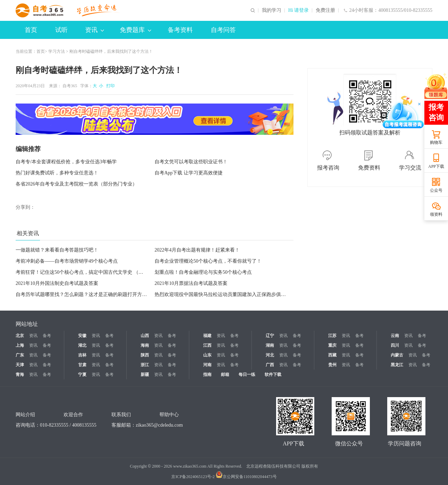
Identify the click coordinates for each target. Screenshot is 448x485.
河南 (207, 365)
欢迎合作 (73, 415)
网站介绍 (25, 415)
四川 (395, 345)
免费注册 (325, 10)
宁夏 (82, 375)
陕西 (145, 355)
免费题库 (135, 30)
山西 (145, 336)
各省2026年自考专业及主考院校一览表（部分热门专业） (76, 184)
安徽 (82, 336)
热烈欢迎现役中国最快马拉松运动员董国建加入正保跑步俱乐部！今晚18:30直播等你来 (248, 294)
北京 (20, 336)
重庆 (332, 345)
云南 (395, 336)
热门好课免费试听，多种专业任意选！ (57, 173)
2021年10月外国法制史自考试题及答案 (57, 283)
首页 (31, 30)
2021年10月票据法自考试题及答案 (191, 283)
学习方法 (57, 51)
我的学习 (272, 10)
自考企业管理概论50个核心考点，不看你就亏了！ (208, 261)
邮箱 (225, 375)
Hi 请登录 (299, 10)
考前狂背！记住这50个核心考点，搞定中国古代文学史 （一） (82, 272)
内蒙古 (397, 355)
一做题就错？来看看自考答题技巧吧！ (57, 250)
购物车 (436, 142)
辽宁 (270, 336)
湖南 (270, 345)
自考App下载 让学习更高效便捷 (189, 173)
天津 (20, 365)
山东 (207, 355)
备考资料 (180, 30)
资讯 (94, 30)
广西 (270, 365)
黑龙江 (397, 365)
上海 (20, 345)
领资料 (436, 214)
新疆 (145, 375)
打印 (109, 86)
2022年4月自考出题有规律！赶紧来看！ (197, 250)
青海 (20, 375)
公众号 (436, 190)
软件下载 (273, 375)
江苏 (332, 336)
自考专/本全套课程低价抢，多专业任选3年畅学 (66, 162)
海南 (145, 345)
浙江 (145, 365)
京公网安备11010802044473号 (246, 477)
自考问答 (223, 30)
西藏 (332, 355)
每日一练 (247, 375)
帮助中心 (169, 415)
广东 (20, 355)
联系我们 (121, 415)
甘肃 (82, 365)
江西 (207, 345)
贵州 (332, 365)
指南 (207, 375)
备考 (47, 336)
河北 (270, 355)
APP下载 (436, 166)
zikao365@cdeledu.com (159, 425)
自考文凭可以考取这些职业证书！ (191, 162)
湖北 (82, 345)
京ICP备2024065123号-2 (193, 477)
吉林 (82, 355)
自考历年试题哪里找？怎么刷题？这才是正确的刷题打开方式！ (84, 294)
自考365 (70, 86)
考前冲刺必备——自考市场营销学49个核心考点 (67, 261)
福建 (207, 336)
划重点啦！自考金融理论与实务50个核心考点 (203, 272)
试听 (61, 30)
